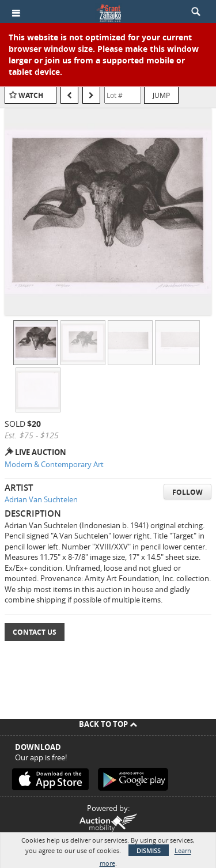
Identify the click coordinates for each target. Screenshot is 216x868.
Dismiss (149, 850)
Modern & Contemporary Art (54, 464)
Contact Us (35, 632)
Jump (161, 95)
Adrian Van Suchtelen (41, 499)
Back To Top (108, 724)
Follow (187, 492)
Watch (31, 95)
